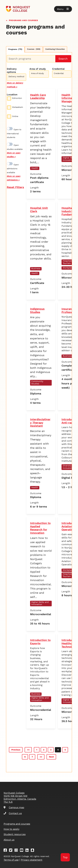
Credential (58, 69)
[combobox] (16, 77)
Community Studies (37, 382)
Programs (15, 49)
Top (65, 857)
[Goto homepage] (39, 9)
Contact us (13, 813)
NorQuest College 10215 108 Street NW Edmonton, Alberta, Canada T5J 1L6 (20, 797)
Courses (34, 49)
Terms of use (11, 860)
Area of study (38, 69)
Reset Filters (15, 187)
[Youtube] (23, 851)
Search (63, 59)
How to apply (11, 829)
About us (9, 840)
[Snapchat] (33, 851)
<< (28, 750)
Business (36, 268)
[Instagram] (17, 851)
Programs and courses (23, 20)
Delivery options (12, 70)
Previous (16, 750)
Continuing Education (55, 49)
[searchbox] (17, 77)
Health (35, 168)
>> (41, 757)
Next (51, 757)
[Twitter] (12, 851)
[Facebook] (6, 851)
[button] (63, 9)
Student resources (15, 834)
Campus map (14, 807)
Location (12, 95)
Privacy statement (32, 860)
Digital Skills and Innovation (40, 603)
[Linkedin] (28, 851)
